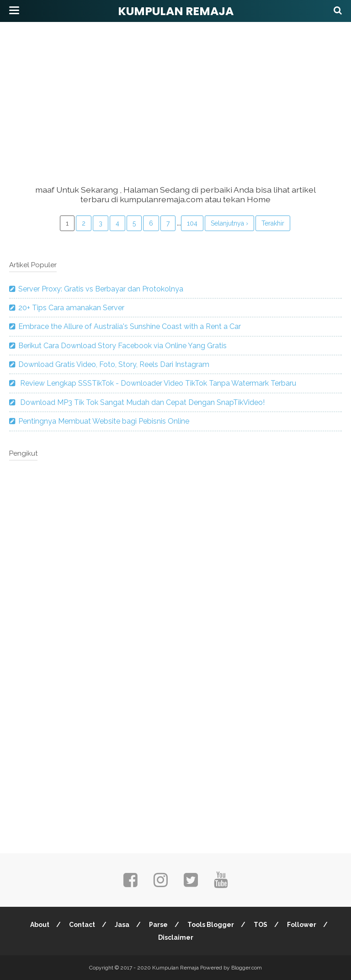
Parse (158, 925)
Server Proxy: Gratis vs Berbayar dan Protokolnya (101, 289)
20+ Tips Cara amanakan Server (71, 308)
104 (192, 223)
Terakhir (273, 223)
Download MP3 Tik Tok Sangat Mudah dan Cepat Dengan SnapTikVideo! (141, 402)
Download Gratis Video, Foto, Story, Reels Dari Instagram (114, 364)
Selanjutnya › (229, 223)
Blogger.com (247, 968)
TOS (261, 925)
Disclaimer (176, 937)
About (40, 925)
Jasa (122, 925)
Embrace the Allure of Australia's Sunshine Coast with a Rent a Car (130, 326)
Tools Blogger (211, 925)
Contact (82, 925)
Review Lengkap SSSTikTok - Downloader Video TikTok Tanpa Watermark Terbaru (157, 383)
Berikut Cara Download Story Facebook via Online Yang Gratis (122, 346)
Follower (302, 925)
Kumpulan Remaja (176, 11)
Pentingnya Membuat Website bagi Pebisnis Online (104, 421)
